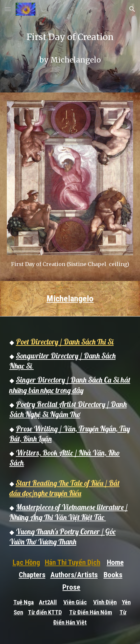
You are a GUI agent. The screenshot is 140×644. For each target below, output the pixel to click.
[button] (8, 9)
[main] (70, 46)
